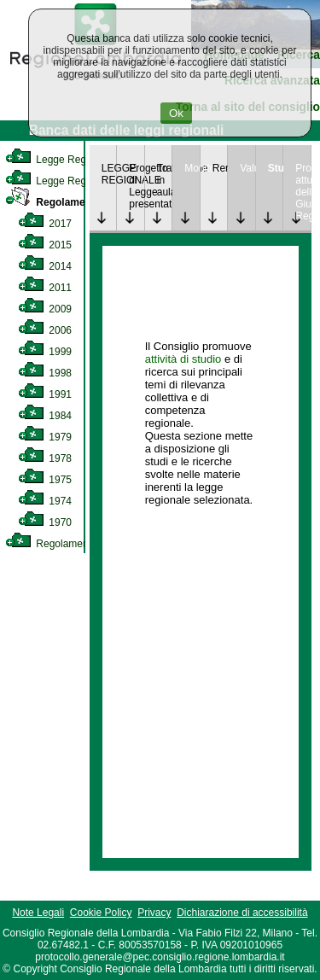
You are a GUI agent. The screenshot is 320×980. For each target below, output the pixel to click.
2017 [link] (45, 224)
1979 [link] (45, 437)
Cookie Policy (101, 913)
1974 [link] (45, 501)
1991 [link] (45, 394)
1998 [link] (45, 373)
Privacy (154, 913)
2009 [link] (45, 309)
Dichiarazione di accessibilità (242, 913)
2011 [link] (45, 288)
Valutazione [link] (247, 168)
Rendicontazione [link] (220, 168)
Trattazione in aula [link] (165, 180)
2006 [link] (45, 330)
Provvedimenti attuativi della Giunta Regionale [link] (303, 192)
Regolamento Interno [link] (72, 202)
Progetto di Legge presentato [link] (137, 186)
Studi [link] (276, 168)
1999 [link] (45, 352)
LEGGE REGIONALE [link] (109, 174)
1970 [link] (45, 522)
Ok (176, 113)
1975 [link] (45, 480)
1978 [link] (45, 458)
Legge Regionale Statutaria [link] (83, 181)
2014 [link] (45, 266)
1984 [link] (45, 416)
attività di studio (183, 359)
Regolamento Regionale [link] (76, 544)
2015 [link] (45, 245)
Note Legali (38, 913)
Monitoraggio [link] (192, 168)
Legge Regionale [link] (59, 160)
